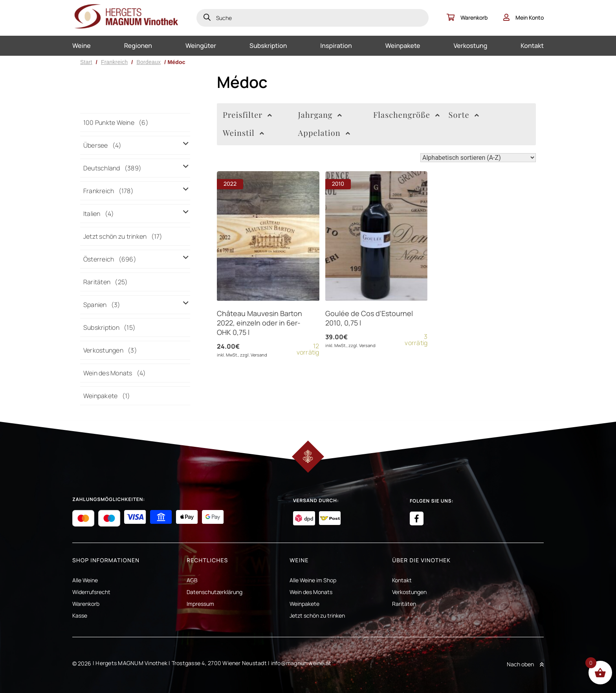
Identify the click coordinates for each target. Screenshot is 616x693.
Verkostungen (409, 592)
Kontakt (532, 46)
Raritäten (404, 604)
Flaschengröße (407, 115)
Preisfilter (247, 115)
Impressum (200, 604)
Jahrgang (320, 115)
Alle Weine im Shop (313, 580)
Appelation (324, 133)
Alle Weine (85, 580)
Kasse (80, 615)
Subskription (268, 46)
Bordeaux (148, 62)
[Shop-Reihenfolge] (478, 158)
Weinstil (244, 133)
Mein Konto (523, 17)
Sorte (464, 115)
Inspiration (336, 46)
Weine (82, 46)
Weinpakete (403, 46)
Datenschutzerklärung (214, 592)
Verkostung (470, 46)
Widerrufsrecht (91, 592)
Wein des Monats (311, 592)
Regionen (138, 46)
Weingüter (201, 46)
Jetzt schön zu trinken (317, 615)
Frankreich (114, 62)
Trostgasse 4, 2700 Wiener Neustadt (219, 663)
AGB (192, 580)
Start (86, 62)
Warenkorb (467, 17)
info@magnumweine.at (301, 663)
